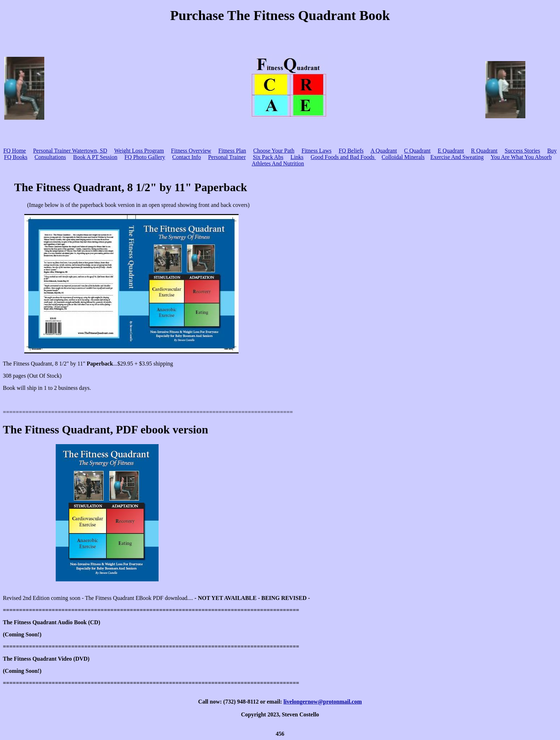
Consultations (50, 157)
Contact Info (186, 157)
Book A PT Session (95, 157)
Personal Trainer (227, 157)
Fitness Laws (316, 151)
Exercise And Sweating (457, 157)
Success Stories (522, 151)
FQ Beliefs (351, 151)
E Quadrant (451, 151)
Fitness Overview (191, 151)
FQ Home (15, 151)
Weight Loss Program (139, 151)
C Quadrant (417, 151)
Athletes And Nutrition (278, 163)
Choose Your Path (274, 151)
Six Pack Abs (268, 157)
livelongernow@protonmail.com (323, 702)
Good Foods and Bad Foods (343, 157)
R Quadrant (484, 151)
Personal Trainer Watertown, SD (70, 151)
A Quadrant (384, 151)
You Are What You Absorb (521, 157)
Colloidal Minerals (403, 157)
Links (297, 157)
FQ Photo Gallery (145, 157)
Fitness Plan (232, 151)
